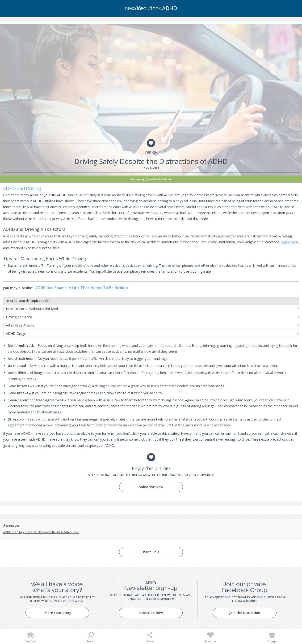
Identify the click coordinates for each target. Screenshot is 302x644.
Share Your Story (57, 613)
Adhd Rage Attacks (20, 325)
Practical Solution (160, 179)
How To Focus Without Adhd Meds (33, 309)
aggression (290, 242)
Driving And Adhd (19, 317)
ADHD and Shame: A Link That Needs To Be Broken (82, 288)
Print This (151, 552)
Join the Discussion (245, 613)
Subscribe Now (151, 487)
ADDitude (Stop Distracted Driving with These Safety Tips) (41, 532)
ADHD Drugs (16, 333)
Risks (151, 153)
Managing (138, 179)
